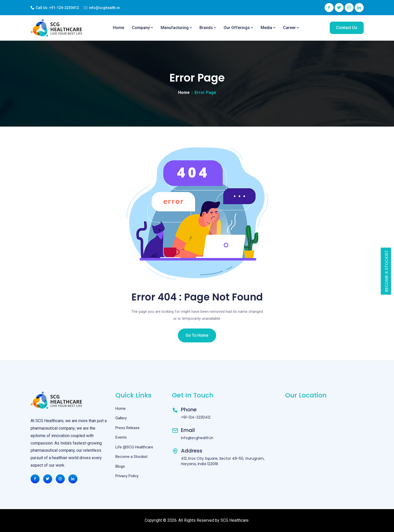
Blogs (120, 466)
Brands (208, 28)
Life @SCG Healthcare (134, 447)
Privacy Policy (127, 476)
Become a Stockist (387, 271)
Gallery (121, 418)
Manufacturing (176, 28)
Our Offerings (238, 28)
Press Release (127, 428)
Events (121, 437)
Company (142, 28)
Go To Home (197, 335)
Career (291, 28)
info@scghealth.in (104, 8)
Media (268, 28)
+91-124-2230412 (64, 8)
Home (118, 28)
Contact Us (347, 28)
